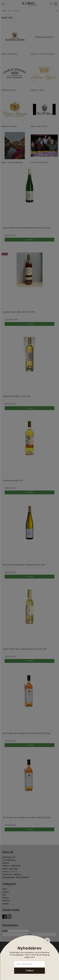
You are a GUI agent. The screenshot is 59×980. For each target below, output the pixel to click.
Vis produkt (29, 240)
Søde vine (6, 901)
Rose (4, 895)
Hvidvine (6, 892)
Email (5, 931)
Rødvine (5, 898)
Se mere (5, 903)
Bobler (5, 889)
